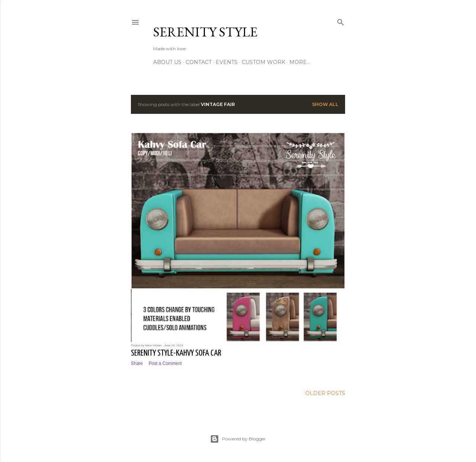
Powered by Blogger (238, 439)
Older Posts (325, 393)
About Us (167, 62)
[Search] (341, 21)
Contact (199, 62)
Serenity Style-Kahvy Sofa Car (176, 353)
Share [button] (137, 363)
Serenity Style (205, 32)
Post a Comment (165, 363)
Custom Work (263, 62)
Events (227, 62)
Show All (325, 104)
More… (300, 62)
